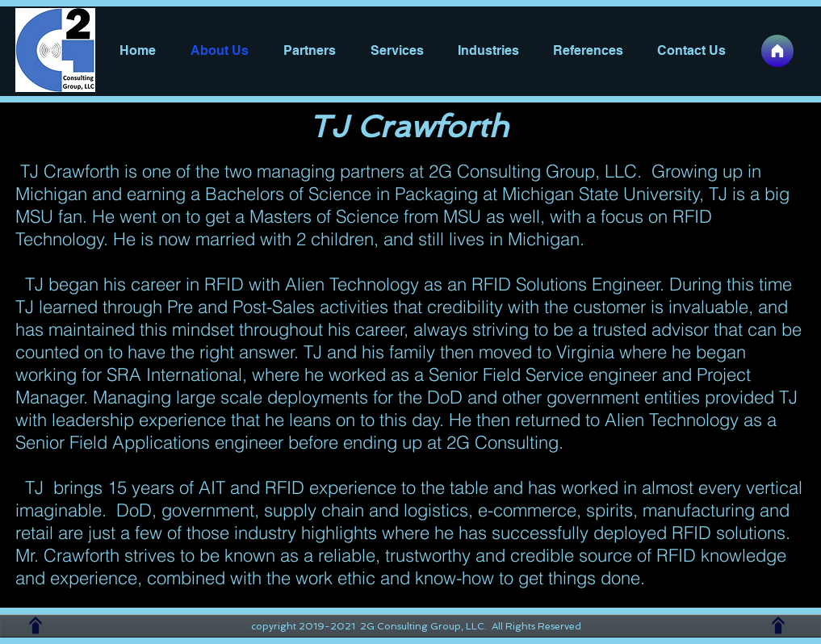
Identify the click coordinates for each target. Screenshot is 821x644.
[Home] (777, 51)
